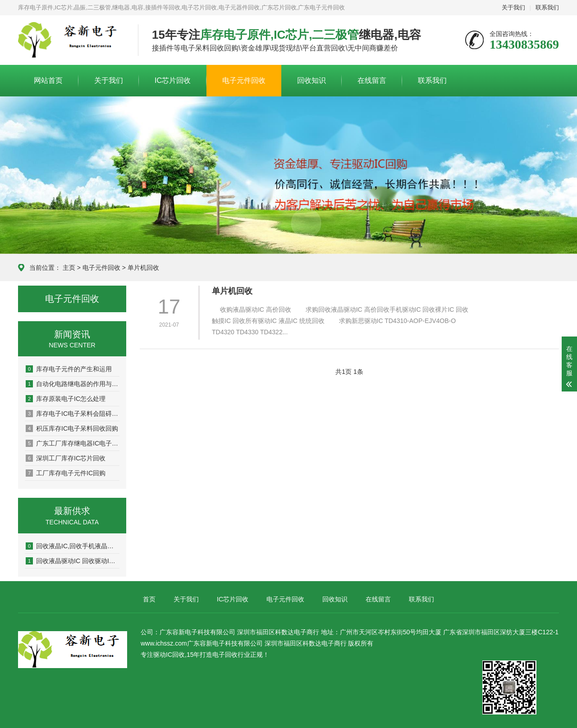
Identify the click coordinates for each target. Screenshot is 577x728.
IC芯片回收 (173, 80)
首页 (149, 599)
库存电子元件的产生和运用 (69, 369)
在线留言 (372, 80)
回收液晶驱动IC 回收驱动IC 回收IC (73, 561)
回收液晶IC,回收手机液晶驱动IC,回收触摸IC (73, 546)
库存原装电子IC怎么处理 (66, 399)
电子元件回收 (244, 80)
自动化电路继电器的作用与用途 (73, 384)
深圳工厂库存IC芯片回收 (66, 458)
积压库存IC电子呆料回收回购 (72, 428)
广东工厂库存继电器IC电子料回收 (73, 443)
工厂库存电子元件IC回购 (66, 473)
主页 (69, 268)
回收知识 (311, 80)
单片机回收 (143, 268)
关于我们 (513, 7)
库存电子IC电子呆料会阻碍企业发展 (73, 414)
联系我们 (547, 7)
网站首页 (48, 80)
